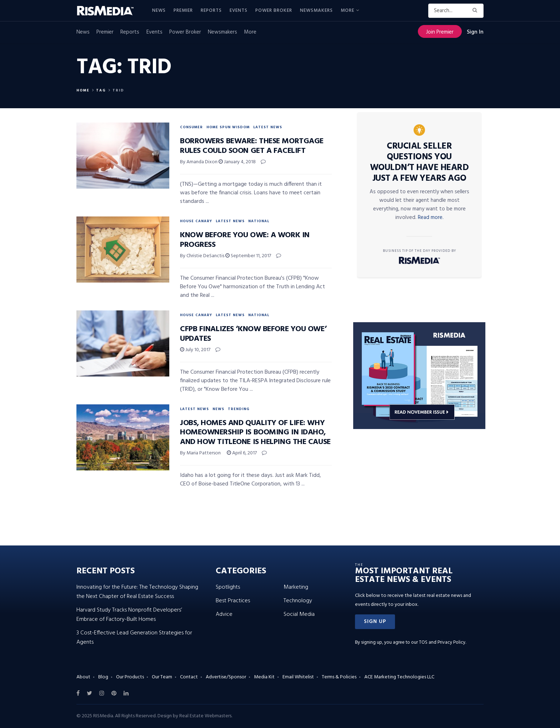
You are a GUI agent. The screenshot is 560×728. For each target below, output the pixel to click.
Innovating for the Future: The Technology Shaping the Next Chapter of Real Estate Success (137, 592)
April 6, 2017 (242, 453)
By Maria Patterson (200, 453)
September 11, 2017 (248, 256)
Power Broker (274, 11)
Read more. (431, 218)
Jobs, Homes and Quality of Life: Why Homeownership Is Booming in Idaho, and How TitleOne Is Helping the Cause (255, 433)
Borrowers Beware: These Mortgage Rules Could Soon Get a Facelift (252, 146)
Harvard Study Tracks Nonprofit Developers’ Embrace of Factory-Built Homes (129, 615)
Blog (103, 677)
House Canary (196, 221)
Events (239, 11)
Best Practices (233, 601)
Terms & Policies (339, 677)
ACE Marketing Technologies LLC (399, 677)
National (259, 221)
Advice (224, 614)
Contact (189, 677)
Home (83, 90)
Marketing (296, 587)
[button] (375, 622)
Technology (298, 601)
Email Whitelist (298, 677)
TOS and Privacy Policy (442, 642)
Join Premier (440, 32)
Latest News (268, 127)
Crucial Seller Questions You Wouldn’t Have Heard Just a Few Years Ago (419, 163)
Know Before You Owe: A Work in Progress (245, 240)
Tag (101, 90)
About (83, 677)
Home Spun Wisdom (228, 127)
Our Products (130, 677)
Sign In (475, 32)
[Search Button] (476, 11)
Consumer (191, 127)
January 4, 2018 (237, 162)
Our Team (162, 677)
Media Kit (264, 677)
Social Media (299, 614)
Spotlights (228, 587)
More (347, 11)
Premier (183, 11)
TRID (118, 90)
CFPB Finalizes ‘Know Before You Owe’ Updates (253, 334)
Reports (211, 11)
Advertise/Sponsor (226, 677)
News (159, 11)
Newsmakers (316, 11)
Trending (239, 409)
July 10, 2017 (195, 350)
